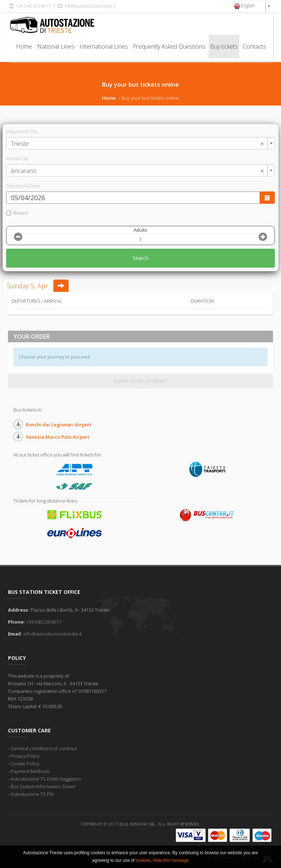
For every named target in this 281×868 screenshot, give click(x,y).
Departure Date (23, 186)
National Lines (56, 46)
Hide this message (171, 860)
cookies (143, 860)
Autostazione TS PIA (32, 794)
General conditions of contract (44, 748)
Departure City (22, 131)
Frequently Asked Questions (169, 46)
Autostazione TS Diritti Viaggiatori (46, 779)
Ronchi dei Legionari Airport (59, 425)
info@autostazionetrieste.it (86, 6)
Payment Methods (30, 771)
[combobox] (251, 6)
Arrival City (17, 158)
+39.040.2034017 (29, 6)
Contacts (254, 46)
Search (140, 258)
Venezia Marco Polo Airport (58, 437)
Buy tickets (224, 46)
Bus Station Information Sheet (43, 786)
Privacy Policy (25, 756)
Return (17, 213)
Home (24, 46)
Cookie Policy (25, 764)
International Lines (104, 46)
